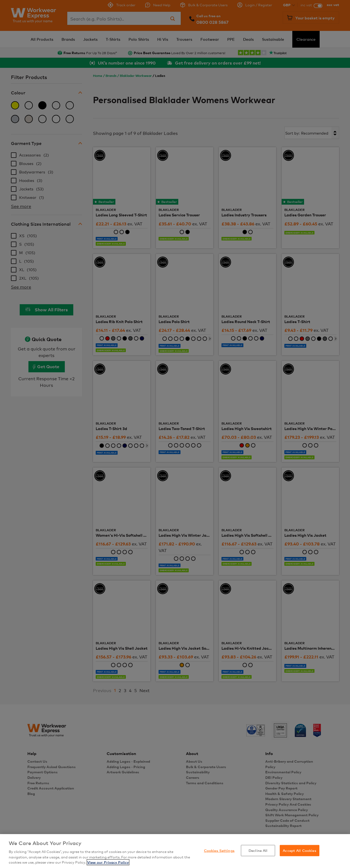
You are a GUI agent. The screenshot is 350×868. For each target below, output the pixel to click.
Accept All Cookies (299, 850)
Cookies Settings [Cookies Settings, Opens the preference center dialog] (219, 850)
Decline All (258, 850)
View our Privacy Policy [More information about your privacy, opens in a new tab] (108, 862)
